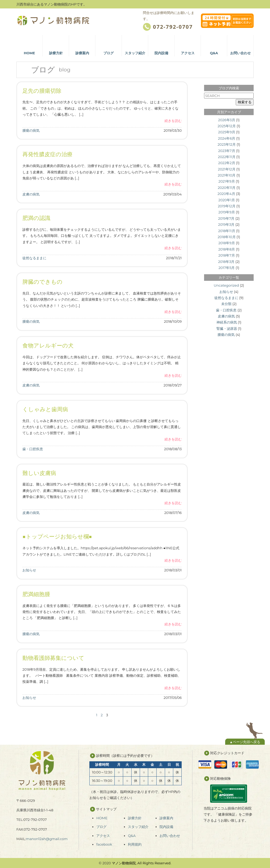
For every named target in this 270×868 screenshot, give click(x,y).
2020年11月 (227, 188)
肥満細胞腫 (36, 594)
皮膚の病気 (31, 194)
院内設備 (166, 827)
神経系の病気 (227, 322)
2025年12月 (227, 126)
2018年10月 (226, 237)
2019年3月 (226, 224)
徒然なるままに (34, 258)
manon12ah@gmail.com (47, 839)
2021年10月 (227, 175)
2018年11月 (226, 231)
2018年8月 (227, 249)
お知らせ (29, 570)
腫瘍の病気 (31, 130)
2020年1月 (227, 200)
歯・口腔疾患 (33, 449)
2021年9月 (227, 181)
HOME (102, 818)
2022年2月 (227, 163)
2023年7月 (226, 151)
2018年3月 (226, 262)
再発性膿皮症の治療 (47, 154)
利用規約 (135, 844)
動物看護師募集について (53, 658)
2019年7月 (226, 218)
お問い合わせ (170, 836)
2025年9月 (227, 132)
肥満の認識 (36, 218)
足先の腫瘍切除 (42, 91)
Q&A (132, 836)
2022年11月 (227, 157)
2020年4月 (226, 194)
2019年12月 (227, 206)
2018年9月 (227, 243)
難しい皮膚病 (39, 473)
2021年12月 (227, 169)
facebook (104, 844)
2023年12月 (227, 144)
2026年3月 (227, 120)
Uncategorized (226, 285)
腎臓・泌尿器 (227, 328)
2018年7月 (227, 255)
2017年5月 (227, 268)
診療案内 (166, 818)
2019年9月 (227, 212)
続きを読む (173, 121)
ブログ (101, 827)
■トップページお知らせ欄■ (57, 536)
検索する (245, 102)
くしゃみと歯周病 (45, 409)
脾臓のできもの (42, 282)
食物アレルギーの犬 (48, 345)
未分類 (226, 304)
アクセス (103, 836)
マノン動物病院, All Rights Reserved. (142, 863)
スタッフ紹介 (138, 827)
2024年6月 (227, 138)
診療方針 (135, 818)
